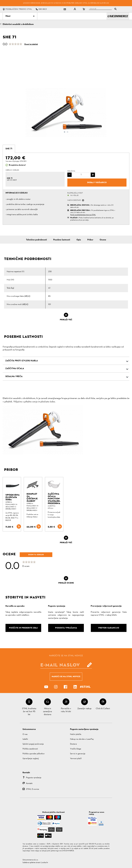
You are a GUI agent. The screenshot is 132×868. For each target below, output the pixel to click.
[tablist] (103, 9)
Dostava (73, 744)
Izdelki (25, 739)
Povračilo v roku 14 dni (66, 710)
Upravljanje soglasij (31, 759)
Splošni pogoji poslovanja (33, 744)
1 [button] (65, 132)
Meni (20, 16)
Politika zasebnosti (30, 749)
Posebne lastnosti (62, 240)
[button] (83, 200)
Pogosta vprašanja (34, 778)
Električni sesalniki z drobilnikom (18, 24)
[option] (66, 113)
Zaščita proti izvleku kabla (22, 361)
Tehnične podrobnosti (36, 240)
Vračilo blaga (76, 749)
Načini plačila (76, 734)
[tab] (9, 149)
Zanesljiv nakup (84, 709)
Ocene (103, 240)
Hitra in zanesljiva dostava (47, 712)
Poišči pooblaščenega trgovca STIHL (83, 215)
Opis (79, 240)
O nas (25, 734)
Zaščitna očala (15, 369)
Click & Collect (103, 709)
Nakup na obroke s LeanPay (82, 739)
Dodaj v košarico (97, 182)
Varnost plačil (76, 759)
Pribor (90, 240)
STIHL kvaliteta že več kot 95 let (29, 712)
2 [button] (67, 132)
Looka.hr (44, 863)
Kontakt (29, 783)
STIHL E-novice (33, 789)
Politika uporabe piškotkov (34, 754)
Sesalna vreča (14, 376)
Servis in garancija (78, 754)
